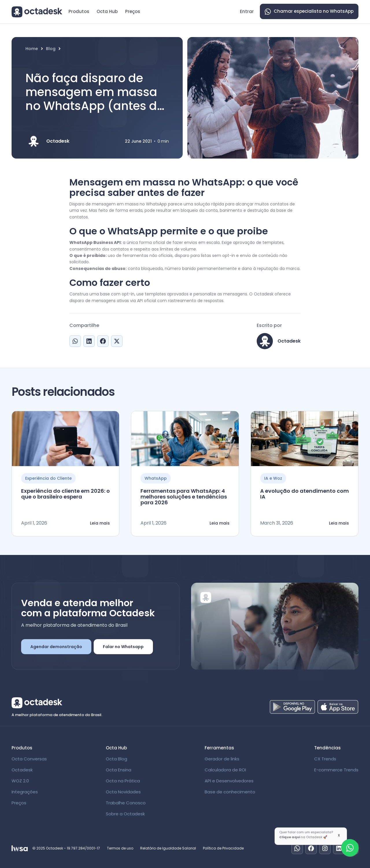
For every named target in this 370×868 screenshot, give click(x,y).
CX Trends (325, 759)
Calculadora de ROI (225, 770)
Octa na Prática (123, 781)
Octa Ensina (119, 770)
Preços (133, 11)
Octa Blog (116, 759)
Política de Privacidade (223, 848)
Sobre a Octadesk (125, 814)
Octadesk (22, 770)
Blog (51, 49)
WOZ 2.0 (20, 781)
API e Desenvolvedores (229, 781)
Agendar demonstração (56, 647)
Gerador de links (222, 759)
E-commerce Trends (336, 770)
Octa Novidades (123, 792)
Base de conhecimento (230, 792)
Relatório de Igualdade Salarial (168, 848)
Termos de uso (120, 848)
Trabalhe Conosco (126, 803)
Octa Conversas (29, 759)
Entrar (247, 11)
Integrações (25, 792)
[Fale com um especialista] (350, 848)
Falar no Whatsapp (123, 647)
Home (32, 49)
